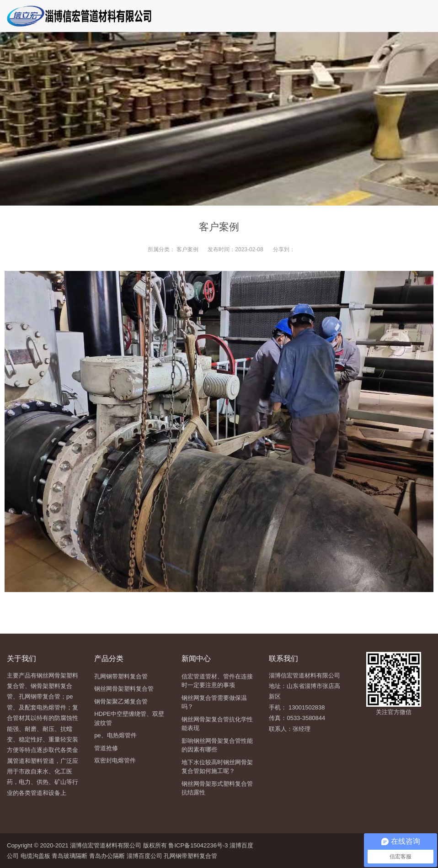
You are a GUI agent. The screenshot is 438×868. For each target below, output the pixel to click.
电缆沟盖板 (35, 856)
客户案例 (187, 249)
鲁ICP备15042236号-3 (198, 845)
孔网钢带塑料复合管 (190, 856)
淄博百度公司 (144, 856)
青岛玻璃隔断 (69, 856)
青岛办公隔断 (107, 856)
